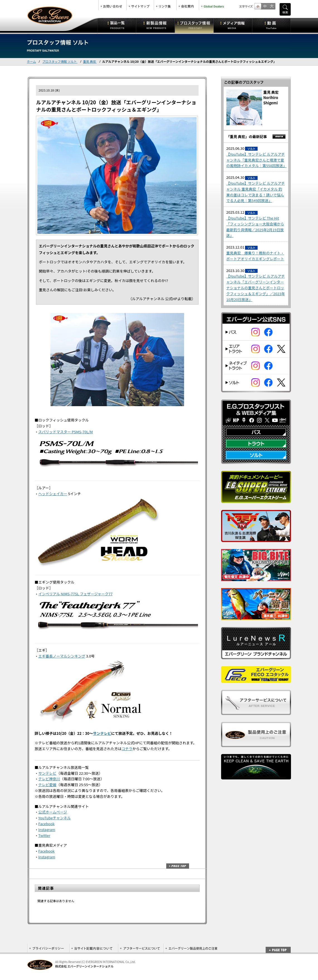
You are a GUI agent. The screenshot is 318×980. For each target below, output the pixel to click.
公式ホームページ (53, 812)
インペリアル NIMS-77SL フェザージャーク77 (76, 594)
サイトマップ (140, 5)
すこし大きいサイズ (265, 6)
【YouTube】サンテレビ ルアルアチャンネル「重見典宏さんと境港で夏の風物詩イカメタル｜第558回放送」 (257, 160)
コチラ (127, 749)
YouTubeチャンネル (55, 818)
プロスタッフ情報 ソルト (60, 61)
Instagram (47, 829)
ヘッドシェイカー (53, 494)
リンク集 (165, 5)
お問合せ (112, 5)
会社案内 (188, 5)
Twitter (44, 835)
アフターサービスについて (141, 948)
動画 (271, 25)
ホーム (32, 61)
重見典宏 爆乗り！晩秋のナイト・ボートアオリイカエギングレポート (255, 256)
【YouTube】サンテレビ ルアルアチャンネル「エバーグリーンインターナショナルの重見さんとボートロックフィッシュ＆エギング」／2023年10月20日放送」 (256, 288)
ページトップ (178, 866)
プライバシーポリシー (48, 948)
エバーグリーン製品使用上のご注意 (191, 948)
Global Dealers (213, 5)
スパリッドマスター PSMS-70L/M (66, 432)
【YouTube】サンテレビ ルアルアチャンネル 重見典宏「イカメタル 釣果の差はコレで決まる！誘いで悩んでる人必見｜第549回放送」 (256, 192)
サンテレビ (102, 733)
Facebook (47, 824)
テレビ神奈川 (49, 779)
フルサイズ (272, 6)
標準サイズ (258, 6)
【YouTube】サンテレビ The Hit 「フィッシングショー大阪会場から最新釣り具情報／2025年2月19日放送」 (255, 227)
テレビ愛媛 (47, 785)
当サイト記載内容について (94, 948)
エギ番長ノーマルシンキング (62, 656)
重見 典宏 (90, 61)
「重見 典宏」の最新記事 (247, 137)
